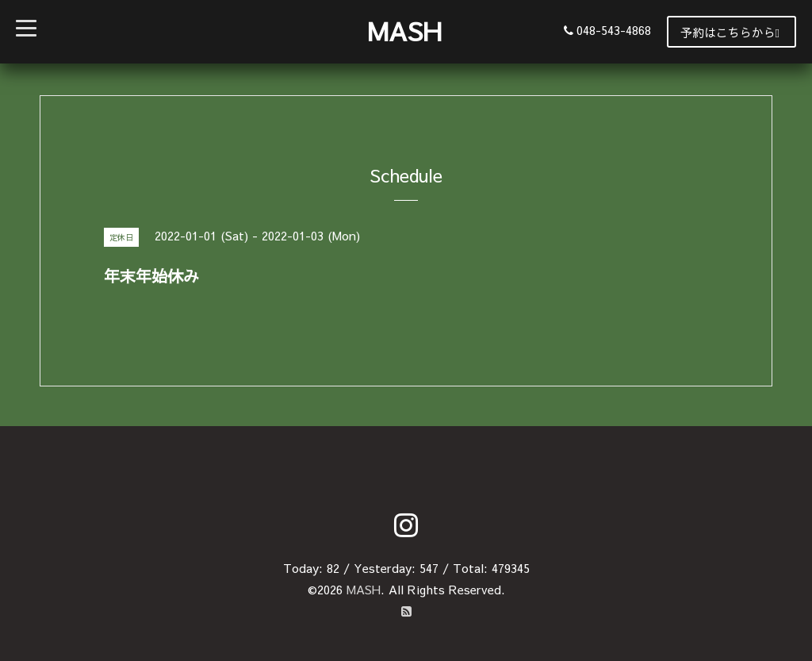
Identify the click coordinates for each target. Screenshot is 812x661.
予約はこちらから (730, 32)
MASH (404, 31)
